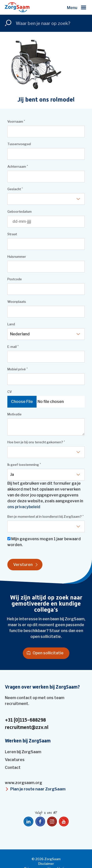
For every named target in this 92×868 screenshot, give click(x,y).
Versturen (23, 565)
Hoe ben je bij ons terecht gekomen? (36, 442)
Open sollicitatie (48, 653)
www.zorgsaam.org (24, 783)
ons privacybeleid (24, 507)
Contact (13, 768)
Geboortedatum (20, 211)
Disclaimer (46, 864)
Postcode (15, 279)
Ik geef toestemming (24, 465)
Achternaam (18, 167)
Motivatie (14, 414)
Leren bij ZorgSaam (23, 752)
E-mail (13, 347)
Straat (12, 234)
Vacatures (15, 760)
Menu (72, 8)
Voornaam (16, 122)
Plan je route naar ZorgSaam (38, 789)
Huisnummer (17, 257)
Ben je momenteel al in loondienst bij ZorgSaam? (46, 517)
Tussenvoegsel (19, 144)
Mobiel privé (18, 369)
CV (10, 392)
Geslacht (15, 189)
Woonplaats (17, 302)
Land (11, 324)
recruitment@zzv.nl (27, 727)
